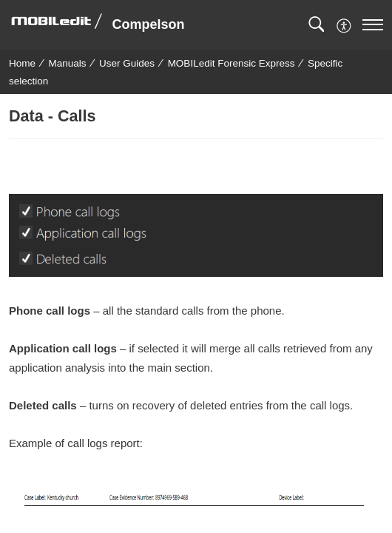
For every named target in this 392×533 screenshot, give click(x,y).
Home (22, 63)
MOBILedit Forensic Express (232, 63)
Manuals (68, 63)
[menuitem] (344, 24)
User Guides (127, 63)
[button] (316, 25)
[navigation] (373, 25)
